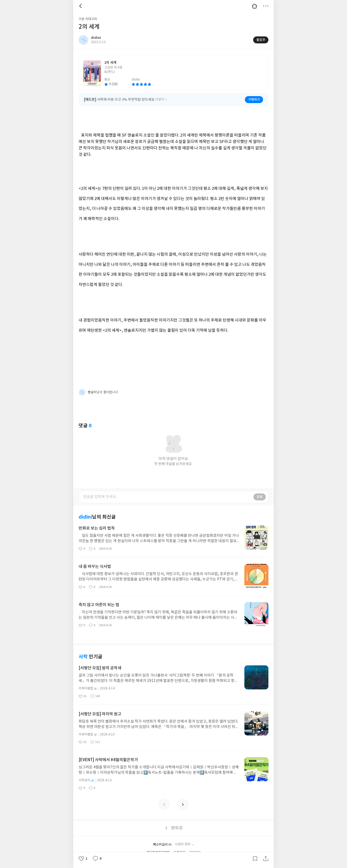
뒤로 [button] (81, 6)
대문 (255, 6)
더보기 (266, 6)
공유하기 (266, 859)
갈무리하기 (255, 859)
